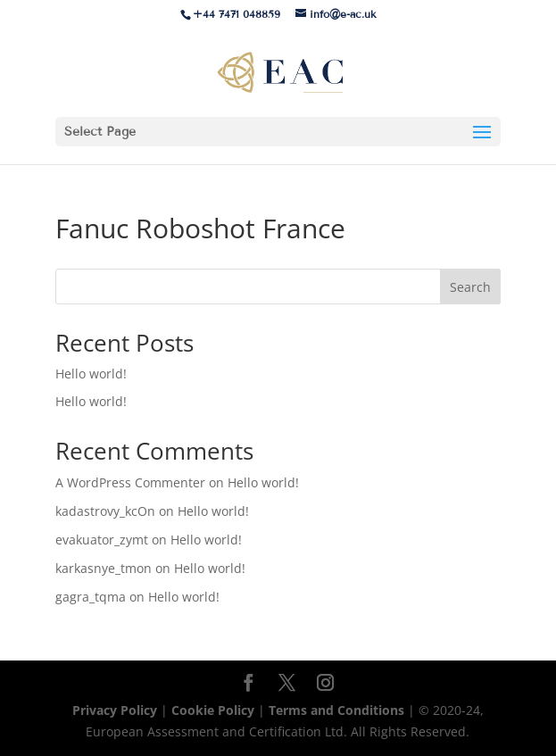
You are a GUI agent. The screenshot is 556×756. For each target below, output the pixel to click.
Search (470, 287)
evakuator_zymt (102, 540)
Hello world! (91, 374)
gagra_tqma (91, 597)
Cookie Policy (213, 710)
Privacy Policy (116, 710)
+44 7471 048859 (237, 14)
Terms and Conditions (338, 710)
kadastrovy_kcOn (105, 511)
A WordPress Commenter (130, 482)
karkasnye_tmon (104, 568)
